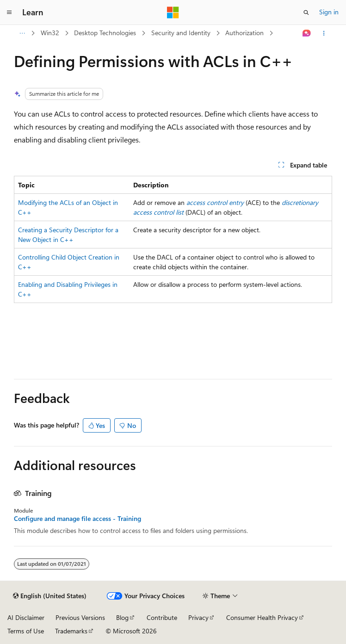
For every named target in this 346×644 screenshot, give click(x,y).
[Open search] (306, 12)
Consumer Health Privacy (262, 617)
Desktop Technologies (105, 33)
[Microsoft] (173, 12)
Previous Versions (80, 617)
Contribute (162, 617)
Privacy (198, 617)
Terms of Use (26, 631)
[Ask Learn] (307, 33)
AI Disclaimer (26, 617)
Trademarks (71, 631)
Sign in (329, 12)
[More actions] (324, 33)
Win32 (50, 33)
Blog (122, 617)
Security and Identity (181, 33)
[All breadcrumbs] (22, 33)
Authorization (244, 33)
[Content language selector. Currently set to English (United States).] (50, 596)
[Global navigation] (9, 12)
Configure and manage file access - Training (77, 519)
